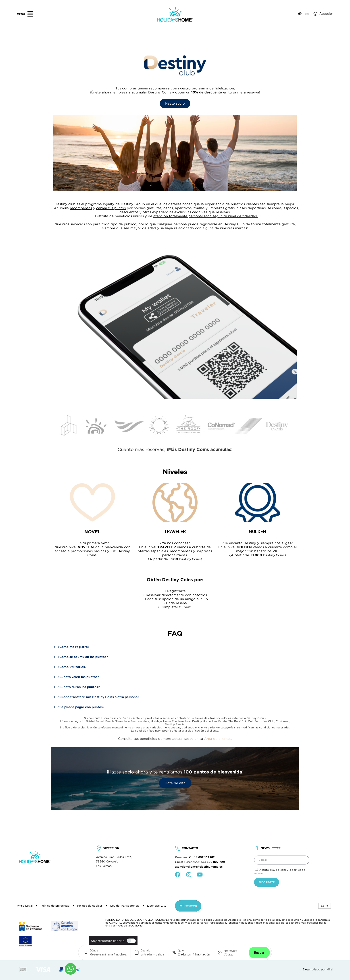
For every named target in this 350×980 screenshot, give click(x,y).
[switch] (130, 941)
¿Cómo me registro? (73, 647)
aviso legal (279, 870)
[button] (175, 647)
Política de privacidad (55, 906)
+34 (203, 857)
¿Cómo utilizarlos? (72, 667)
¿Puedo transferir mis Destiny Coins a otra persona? (98, 697)
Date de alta (175, 783)
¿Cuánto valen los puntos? (78, 677)
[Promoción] (234, 954)
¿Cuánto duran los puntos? (79, 687)
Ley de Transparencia (125, 906)
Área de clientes (218, 739)
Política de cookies (90, 906)
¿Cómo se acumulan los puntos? (83, 657)
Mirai (330, 970)
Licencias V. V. (156, 906)
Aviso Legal (25, 906)
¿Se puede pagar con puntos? (81, 707)
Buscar (259, 953)
